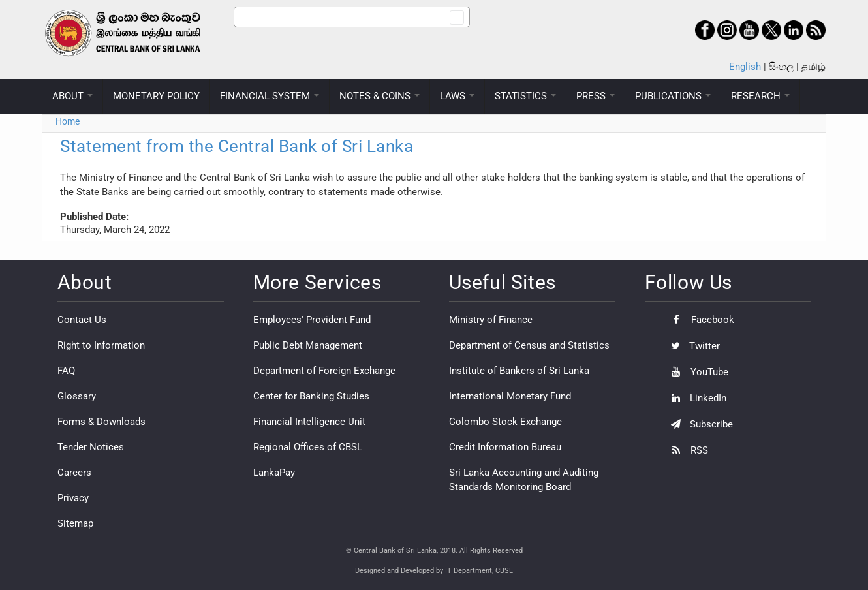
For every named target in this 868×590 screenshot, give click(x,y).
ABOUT (72, 96)
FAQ (66, 371)
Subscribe (699, 424)
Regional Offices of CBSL (308, 447)
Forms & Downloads (101, 422)
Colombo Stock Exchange (505, 422)
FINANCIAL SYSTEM (270, 96)
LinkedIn (695, 398)
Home (68, 121)
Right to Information (101, 345)
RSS (686, 450)
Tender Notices (91, 447)
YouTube (696, 372)
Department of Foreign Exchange (324, 371)
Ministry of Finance (491, 320)
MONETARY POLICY (156, 96)
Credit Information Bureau (505, 447)
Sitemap (75, 523)
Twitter (692, 346)
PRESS (596, 96)
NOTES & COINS (380, 96)
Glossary (77, 396)
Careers (74, 473)
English (745, 67)
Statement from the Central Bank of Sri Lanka (237, 146)
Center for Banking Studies (311, 396)
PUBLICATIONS (673, 96)
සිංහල (781, 67)
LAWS (457, 96)
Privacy (73, 498)
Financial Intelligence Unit (309, 422)
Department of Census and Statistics (529, 345)
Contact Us (82, 320)
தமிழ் (814, 67)
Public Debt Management (308, 345)
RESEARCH (760, 96)
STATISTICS (525, 96)
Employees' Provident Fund (312, 320)
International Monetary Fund (510, 396)
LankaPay (274, 473)
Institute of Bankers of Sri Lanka (519, 371)
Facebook (699, 320)
